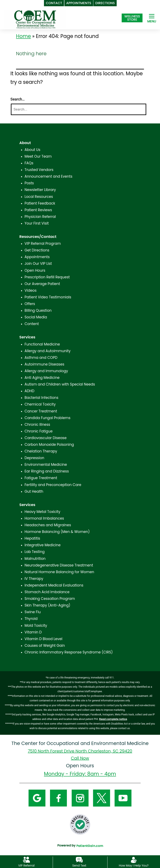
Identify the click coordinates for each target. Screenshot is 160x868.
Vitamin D (33, 632)
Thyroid (31, 619)
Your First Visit (37, 223)
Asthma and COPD (41, 358)
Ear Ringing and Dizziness (47, 471)
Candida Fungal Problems (47, 418)
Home (24, 36)
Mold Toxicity (36, 626)
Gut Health (34, 491)
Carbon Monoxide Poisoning (49, 445)
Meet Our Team (38, 156)
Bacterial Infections (41, 398)
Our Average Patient (42, 284)
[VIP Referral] (26, 860)
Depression (34, 458)
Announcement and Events (49, 176)
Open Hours (35, 270)
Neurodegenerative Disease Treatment (59, 565)
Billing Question (38, 310)
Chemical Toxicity (40, 404)
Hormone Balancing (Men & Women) (57, 532)
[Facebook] (58, 798)
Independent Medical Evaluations (54, 585)
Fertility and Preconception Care (53, 485)
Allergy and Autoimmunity (48, 351)
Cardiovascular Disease (46, 438)
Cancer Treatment (41, 411)
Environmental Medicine (46, 465)
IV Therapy (34, 579)
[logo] (35, 19)
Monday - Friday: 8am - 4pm (80, 774)
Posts (29, 183)
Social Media (36, 317)
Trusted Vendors (39, 170)
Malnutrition (35, 559)
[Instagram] (80, 798)
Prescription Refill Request (47, 277)
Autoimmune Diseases (44, 364)
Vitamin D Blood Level (44, 639)
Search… (18, 99)
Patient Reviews (38, 210)
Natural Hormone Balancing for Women (59, 572)
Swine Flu (33, 612)
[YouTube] (123, 798)
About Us (32, 150)
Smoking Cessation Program (50, 599)
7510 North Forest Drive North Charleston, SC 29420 (80, 751)
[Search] (79, 109)
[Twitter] (102, 798)
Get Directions (37, 250)
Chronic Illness (37, 425)
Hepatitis (32, 538)
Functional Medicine (42, 344)
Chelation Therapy (41, 451)
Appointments (37, 257)
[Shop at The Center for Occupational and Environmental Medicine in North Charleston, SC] (132, 18)
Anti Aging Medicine (42, 378)
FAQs (29, 163)
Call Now (80, 758)
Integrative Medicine (43, 545)
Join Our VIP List (38, 264)
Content (32, 324)
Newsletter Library (40, 190)
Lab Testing (35, 552)
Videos (31, 290)
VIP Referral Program (43, 244)
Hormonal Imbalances (44, 518)
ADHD (29, 391)
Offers (30, 304)
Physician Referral (40, 217)
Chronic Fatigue (39, 431)
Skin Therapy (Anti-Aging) (47, 605)
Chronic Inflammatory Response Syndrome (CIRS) (69, 652)
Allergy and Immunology (46, 371)
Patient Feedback (40, 203)
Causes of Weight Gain (45, 646)
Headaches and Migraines (48, 525)
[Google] (37, 798)
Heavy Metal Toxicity (42, 512)
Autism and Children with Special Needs (60, 384)
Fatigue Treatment (41, 478)
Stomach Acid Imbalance (47, 592)
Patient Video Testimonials (48, 297)
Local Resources (39, 197)
